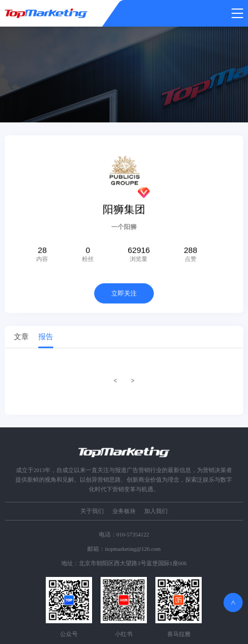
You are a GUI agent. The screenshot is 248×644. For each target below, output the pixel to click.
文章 (21, 338)
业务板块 (124, 511)
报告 (46, 338)
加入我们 (156, 511)
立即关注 (124, 295)
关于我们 (92, 511)
